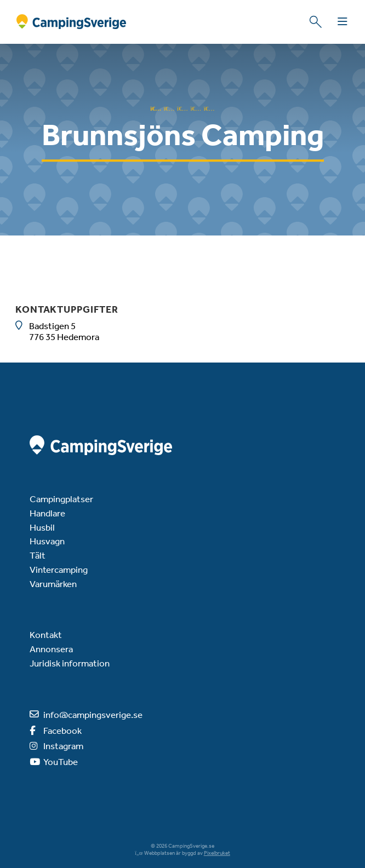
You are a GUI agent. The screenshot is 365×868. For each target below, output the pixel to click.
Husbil (42, 527)
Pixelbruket (217, 853)
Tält (38, 555)
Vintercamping (59, 570)
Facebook (62, 731)
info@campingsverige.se (93, 715)
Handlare (47, 513)
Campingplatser (61, 499)
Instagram (63, 746)
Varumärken (53, 584)
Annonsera (51, 649)
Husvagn (47, 541)
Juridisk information (70, 663)
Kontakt (46, 635)
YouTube (61, 762)
